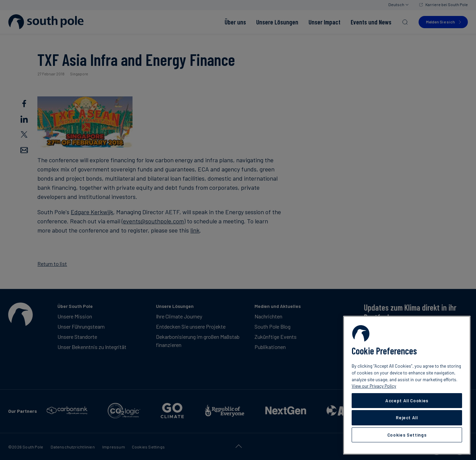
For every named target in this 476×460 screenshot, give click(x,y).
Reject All (407, 418)
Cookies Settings (407, 435)
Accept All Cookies (407, 401)
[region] (407, 385)
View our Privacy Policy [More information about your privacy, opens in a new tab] (374, 386)
